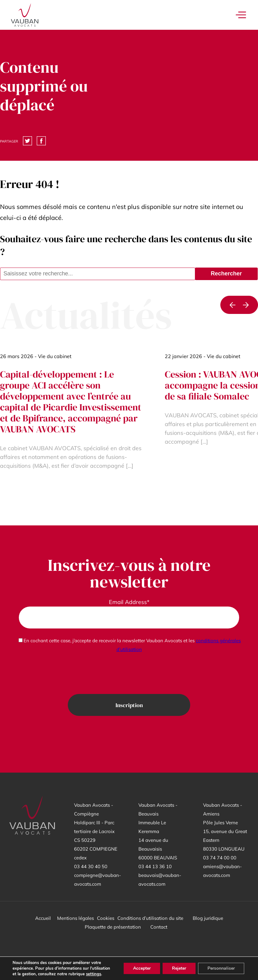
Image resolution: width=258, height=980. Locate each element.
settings (94, 974)
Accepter (142, 968)
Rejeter (179, 968)
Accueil (43, 918)
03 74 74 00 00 (220, 858)
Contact (159, 927)
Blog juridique (208, 918)
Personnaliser (221, 968)
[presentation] (129, 674)
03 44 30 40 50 (91, 866)
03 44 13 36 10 (155, 866)
